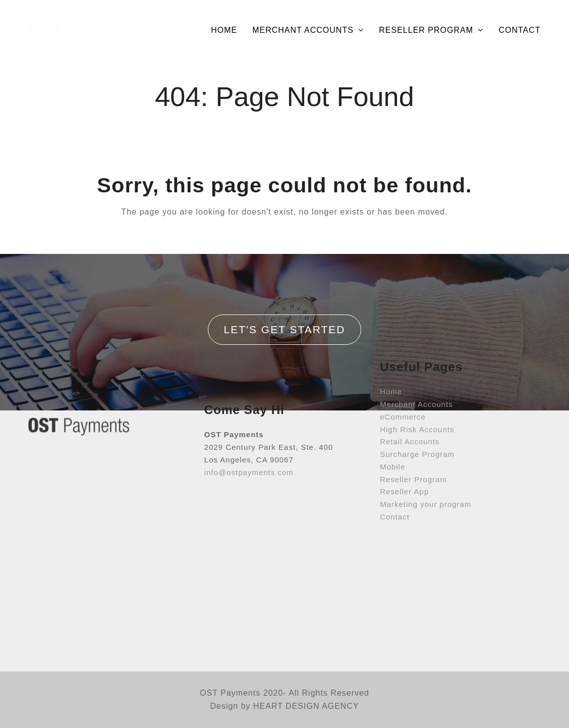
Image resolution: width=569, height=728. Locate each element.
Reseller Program (413, 435)
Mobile (392, 423)
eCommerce (403, 373)
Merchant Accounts (416, 361)
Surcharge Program (417, 411)
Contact (395, 473)
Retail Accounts (410, 398)
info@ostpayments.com (249, 447)
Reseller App (404, 448)
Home (391, 348)
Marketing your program (425, 461)
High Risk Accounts (417, 385)
